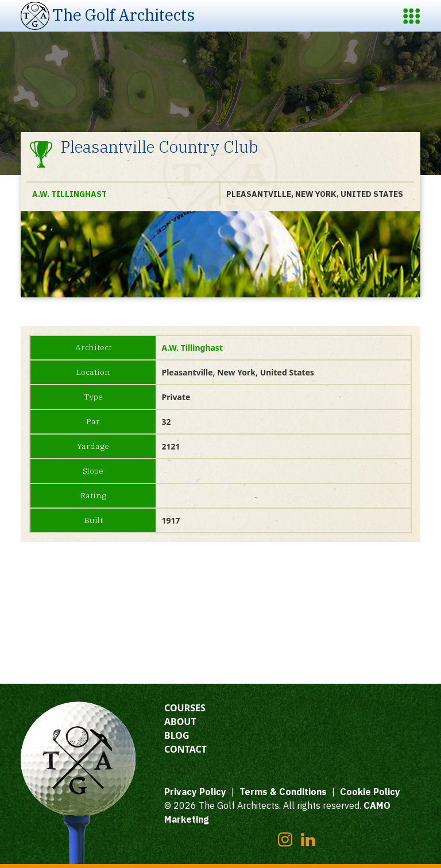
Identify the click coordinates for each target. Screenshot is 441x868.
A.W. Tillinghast (69, 194)
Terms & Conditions (283, 792)
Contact (185, 749)
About (180, 722)
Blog (177, 735)
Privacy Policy (195, 792)
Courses (185, 708)
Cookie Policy (370, 792)
